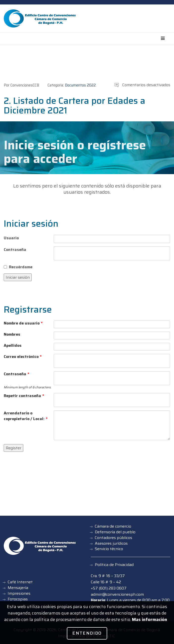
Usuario (11, 238)
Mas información (149, 619)
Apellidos (13, 346)
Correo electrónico (23, 357)
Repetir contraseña (24, 396)
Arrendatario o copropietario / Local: (26, 416)
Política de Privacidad (114, 565)
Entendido (87, 633)
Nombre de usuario (23, 323)
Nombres (12, 335)
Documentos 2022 (80, 85)
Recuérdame (21, 267)
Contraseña (15, 250)
